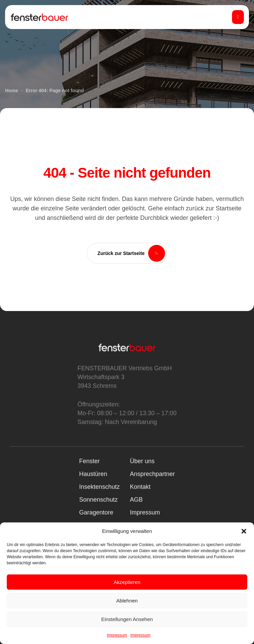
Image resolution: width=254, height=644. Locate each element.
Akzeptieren (127, 582)
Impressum (117, 635)
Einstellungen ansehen (127, 619)
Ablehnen (127, 601)
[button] (244, 531)
